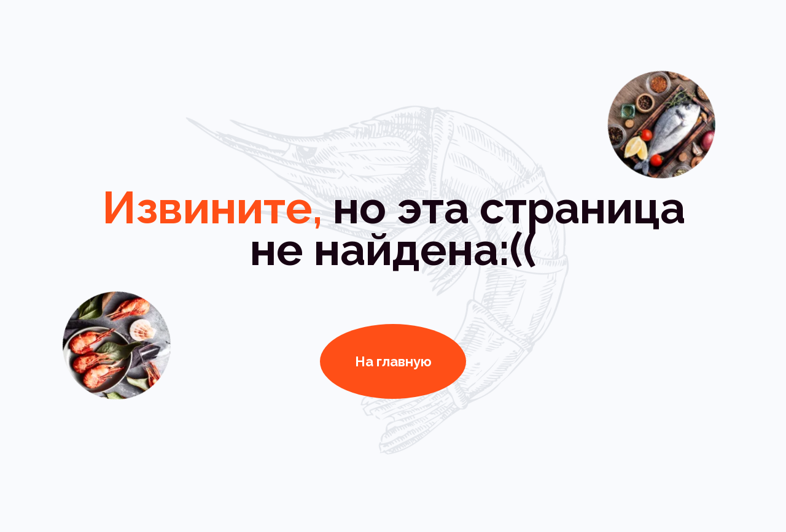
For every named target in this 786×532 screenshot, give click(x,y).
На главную (393, 361)
